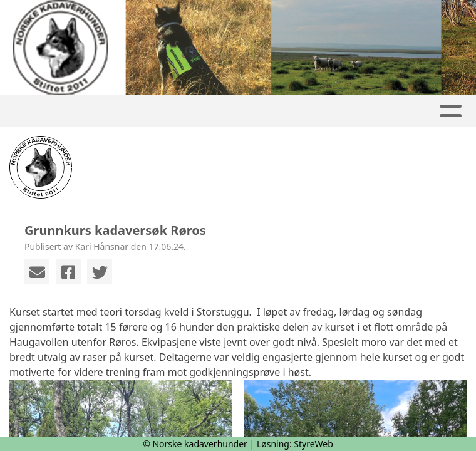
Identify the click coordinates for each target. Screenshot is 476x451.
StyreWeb (313, 444)
